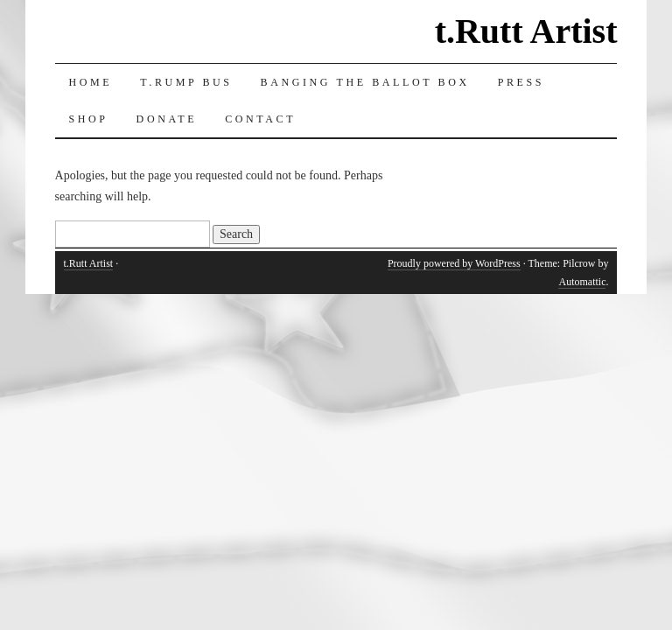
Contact (260, 119)
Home (91, 82)
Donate (167, 119)
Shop (89, 119)
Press (521, 82)
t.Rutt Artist (526, 31)
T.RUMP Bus (186, 82)
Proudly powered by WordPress (454, 263)
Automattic (582, 282)
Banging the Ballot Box (365, 82)
